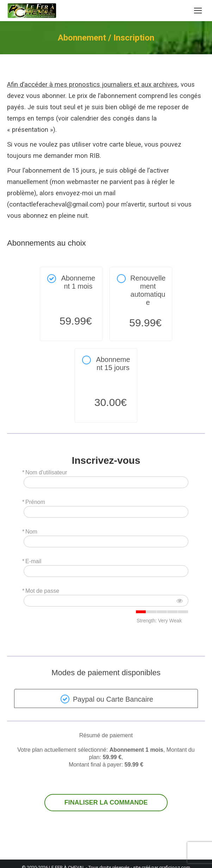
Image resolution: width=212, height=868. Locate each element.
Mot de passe (42, 591)
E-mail (33, 561)
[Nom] (106, 541)
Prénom (35, 502)
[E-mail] (106, 571)
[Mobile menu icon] (198, 11)
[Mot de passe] (106, 601)
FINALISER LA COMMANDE (106, 803)
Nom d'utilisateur (46, 472)
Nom (31, 532)
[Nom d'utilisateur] (106, 482)
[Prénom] (106, 512)
